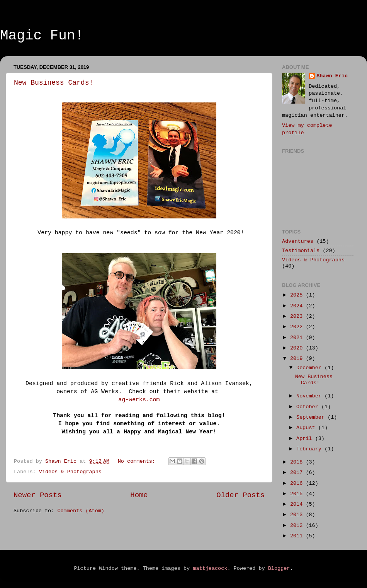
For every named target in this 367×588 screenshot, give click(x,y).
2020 (298, 348)
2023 (298, 316)
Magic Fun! (42, 36)
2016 (298, 483)
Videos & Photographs (70, 472)
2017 (298, 473)
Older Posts (240, 495)
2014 (298, 504)
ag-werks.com (139, 400)
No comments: (138, 461)
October (309, 407)
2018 (298, 462)
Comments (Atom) (81, 511)
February (310, 449)
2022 (298, 327)
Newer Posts (38, 495)
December (310, 368)
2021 (298, 338)
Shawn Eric (332, 76)
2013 (298, 515)
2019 (298, 359)
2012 (298, 526)
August (307, 428)
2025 (298, 295)
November (310, 396)
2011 (298, 536)
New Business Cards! (54, 83)
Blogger (279, 568)
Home (139, 495)
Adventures (298, 241)
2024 (298, 306)
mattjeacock (210, 568)
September (312, 417)
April (306, 439)
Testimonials (301, 251)
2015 (298, 494)
